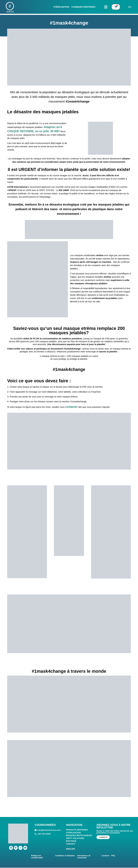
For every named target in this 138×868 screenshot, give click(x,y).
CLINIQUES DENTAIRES (83, 7)
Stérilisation (61, 7)
